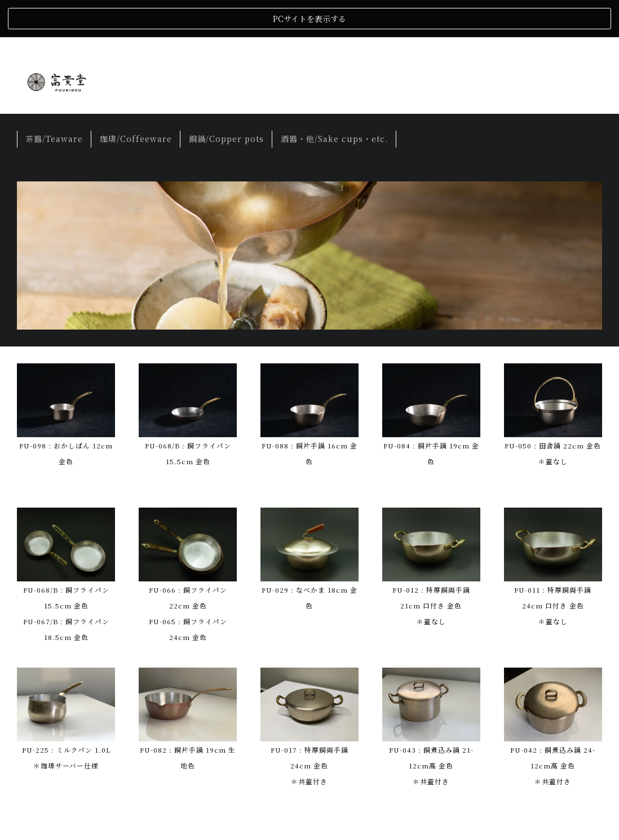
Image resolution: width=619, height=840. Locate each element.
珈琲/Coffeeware (136, 101)
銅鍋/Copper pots (226, 101)
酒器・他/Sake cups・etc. (334, 101)
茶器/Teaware (54, 101)
